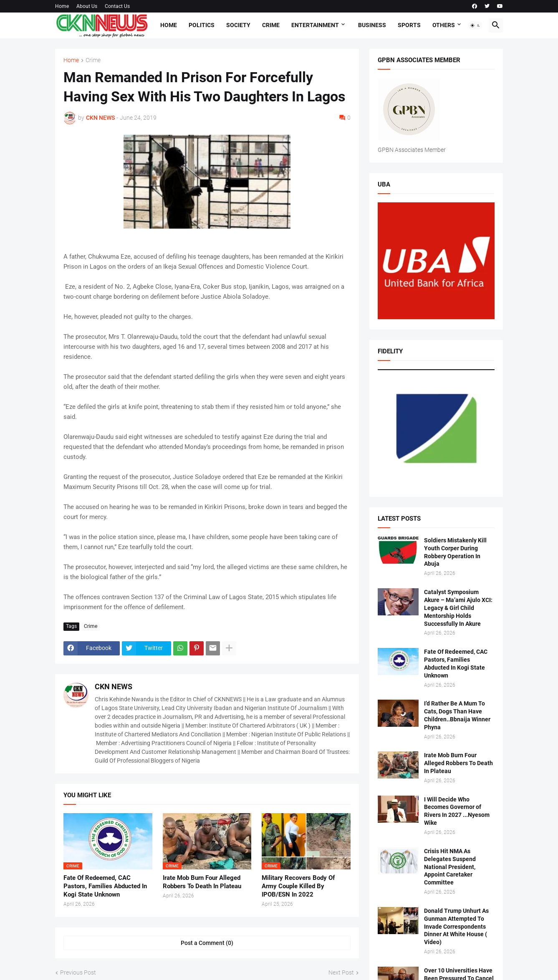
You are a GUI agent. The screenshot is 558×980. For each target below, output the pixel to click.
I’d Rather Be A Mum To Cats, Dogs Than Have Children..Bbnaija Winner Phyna (457, 715)
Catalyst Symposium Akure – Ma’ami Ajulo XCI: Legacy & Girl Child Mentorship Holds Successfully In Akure (458, 608)
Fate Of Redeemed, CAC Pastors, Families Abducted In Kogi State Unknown (105, 886)
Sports (409, 25)
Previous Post (78, 972)
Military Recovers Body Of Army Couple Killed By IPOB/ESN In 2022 (298, 886)
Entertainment (315, 25)
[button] (475, 25)
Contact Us (117, 6)
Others (444, 25)
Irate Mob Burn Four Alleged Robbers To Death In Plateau (202, 882)
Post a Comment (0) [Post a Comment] (207, 943)
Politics (202, 25)
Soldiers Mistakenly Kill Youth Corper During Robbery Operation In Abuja (455, 552)
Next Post (341, 972)
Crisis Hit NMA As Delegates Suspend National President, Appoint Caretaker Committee (450, 867)
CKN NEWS (114, 687)
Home (62, 6)
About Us (87, 6)
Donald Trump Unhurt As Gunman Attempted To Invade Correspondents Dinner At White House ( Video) (456, 927)
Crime (271, 25)
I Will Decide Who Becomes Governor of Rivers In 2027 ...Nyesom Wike (457, 811)
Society (238, 25)
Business (372, 25)
